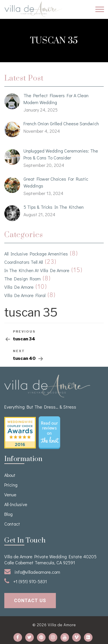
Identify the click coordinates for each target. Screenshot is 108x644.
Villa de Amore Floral (25, 295)
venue (10, 494)
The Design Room (22, 279)
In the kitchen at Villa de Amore (37, 270)
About (10, 475)
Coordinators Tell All (24, 262)
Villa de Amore (19, 287)
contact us (30, 601)
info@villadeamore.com (32, 572)
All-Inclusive (16, 504)
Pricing (11, 485)
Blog (8, 514)
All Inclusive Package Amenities (36, 254)
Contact (12, 524)
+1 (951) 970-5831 (26, 581)
